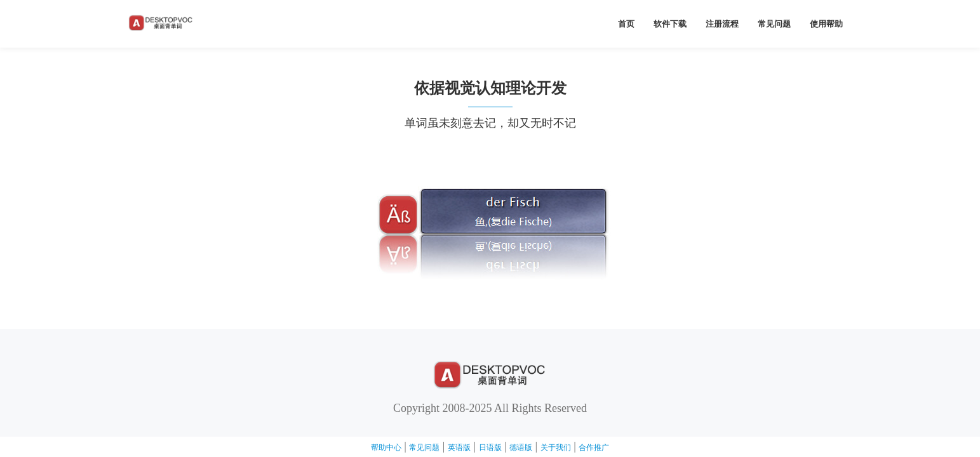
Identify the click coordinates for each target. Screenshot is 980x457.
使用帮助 (826, 24)
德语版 (521, 447)
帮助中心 (386, 447)
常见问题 (774, 24)
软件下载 (670, 24)
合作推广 (594, 447)
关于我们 (556, 447)
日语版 (490, 447)
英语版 (459, 447)
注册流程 (722, 24)
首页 (626, 24)
